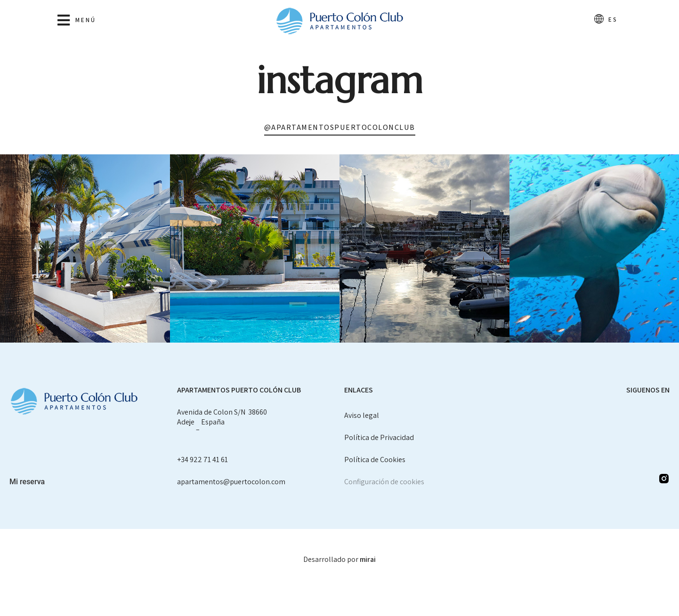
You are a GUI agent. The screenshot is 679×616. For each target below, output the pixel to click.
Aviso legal (362, 415)
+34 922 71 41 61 (202, 460)
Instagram (340, 80)
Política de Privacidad (379, 437)
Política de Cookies (375, 460)
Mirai (368, 559)
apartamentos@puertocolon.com (231, 482)
